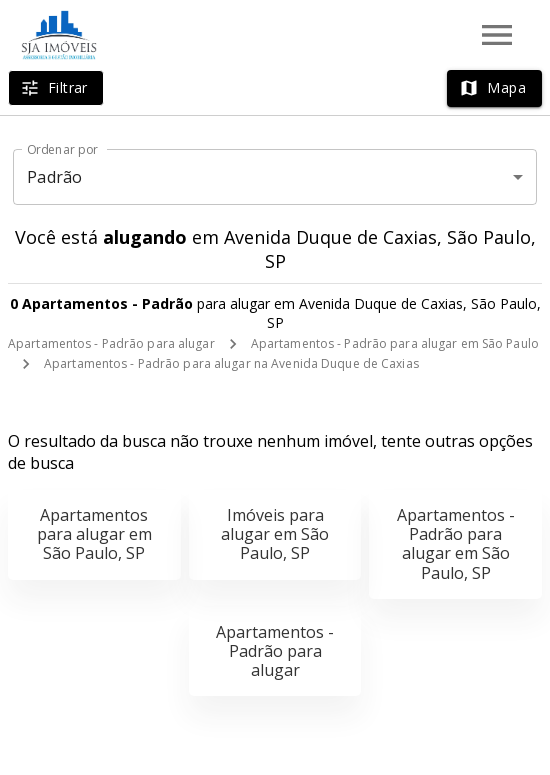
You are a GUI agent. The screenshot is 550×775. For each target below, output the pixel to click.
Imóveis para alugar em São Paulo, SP (275, 534)
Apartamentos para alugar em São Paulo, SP (94, 534)
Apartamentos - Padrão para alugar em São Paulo (395, 343)
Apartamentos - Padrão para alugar (111, 343)
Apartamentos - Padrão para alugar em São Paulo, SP (456, 544)
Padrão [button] (54, 177)
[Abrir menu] (497, 35)
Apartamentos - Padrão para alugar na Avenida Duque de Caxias (231, 363)
